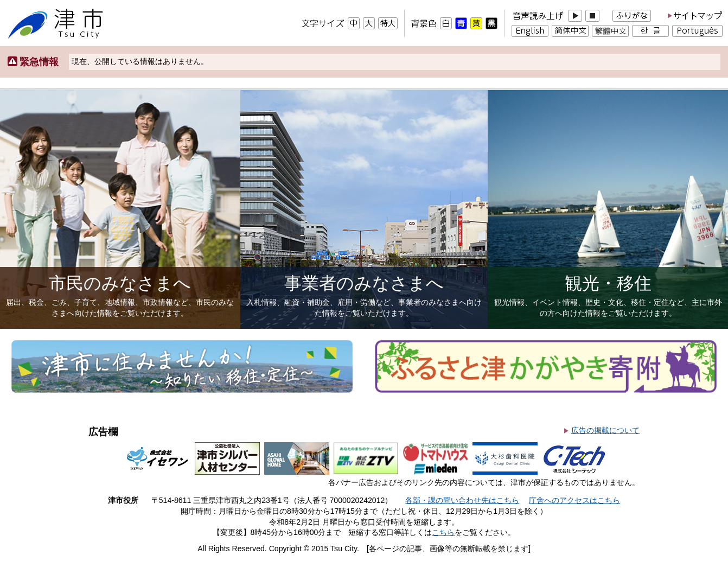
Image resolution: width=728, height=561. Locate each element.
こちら (443, 532)
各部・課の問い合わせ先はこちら (462, 500)
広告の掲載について (605, 430)
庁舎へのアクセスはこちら (574, 500)
